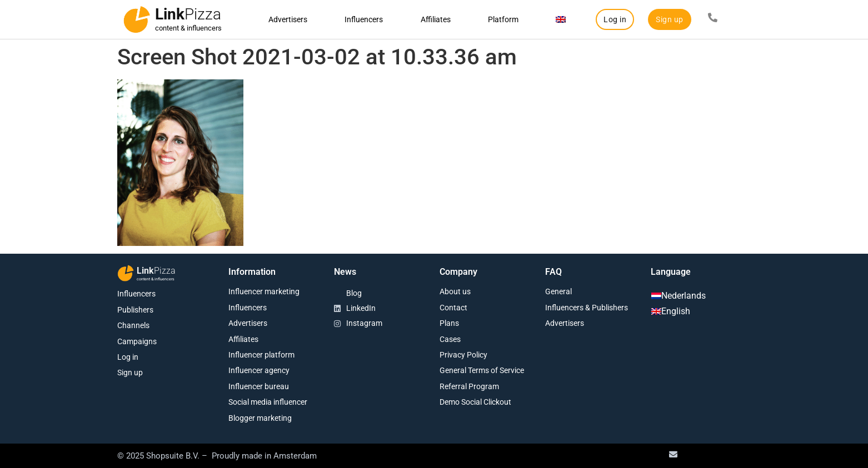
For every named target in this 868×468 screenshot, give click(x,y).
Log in (128, 357)
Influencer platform (261, 355)
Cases (450, 339)
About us (455, 291)
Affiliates (436, 19)
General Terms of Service (482, 370)
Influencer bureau (259, 386)
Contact (453, 308)
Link (188, 14)
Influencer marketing (264, 291)
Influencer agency (259, 370)
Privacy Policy (463, 355)
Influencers (364, 19)
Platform (503, 19)
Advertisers (288, 19)
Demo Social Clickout (475, 402)
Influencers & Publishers (587, 308)
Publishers (135, 310)
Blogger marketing (260, 418)
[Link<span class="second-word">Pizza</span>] (137, 19)
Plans (449, 323)
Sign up (130, 373)
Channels (133, 325)
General (558, 291)
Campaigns (137, 341)
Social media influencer (268, 402)
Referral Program (469, 386)
